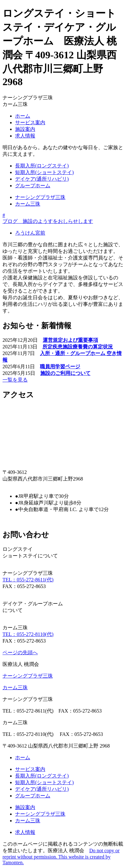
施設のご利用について (65, 373)
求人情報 (25, 136)
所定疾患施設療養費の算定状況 (78, 347)
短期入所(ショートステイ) (44, 172)
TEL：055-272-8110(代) (28, 634)
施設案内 (25, 129)
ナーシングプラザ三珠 (40, 197)
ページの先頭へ (20, 652)
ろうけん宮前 (30, 233)
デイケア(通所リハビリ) (42, 179)
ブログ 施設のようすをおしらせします (48, 221)
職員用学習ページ (60, 367)
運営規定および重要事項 (70, 340)
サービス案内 (30, 122)
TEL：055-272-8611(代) (28, 580)
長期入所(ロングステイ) (42, 166)
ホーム (23, 116)
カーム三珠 (28, 204)
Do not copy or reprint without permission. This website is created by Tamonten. (61, 856)
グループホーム (33, 186)
